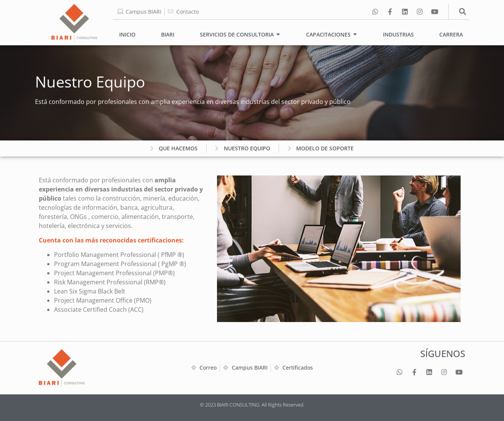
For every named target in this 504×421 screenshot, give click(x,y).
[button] (463, 12)
